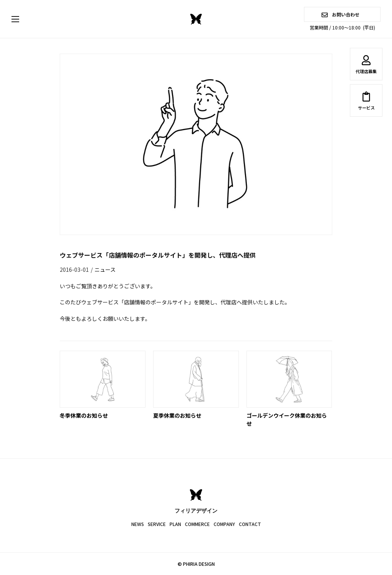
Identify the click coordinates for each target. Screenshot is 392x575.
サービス (366, 102)
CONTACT (250, 524)
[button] (23, 19)
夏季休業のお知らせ (177, 415)
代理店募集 (366, 66)
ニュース (105, 270)
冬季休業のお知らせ (84, 415)
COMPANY (224, 524)
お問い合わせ (341, 14)
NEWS (138, 524)
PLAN (175, 524)
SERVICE (157, 524)
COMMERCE (197, 524)
